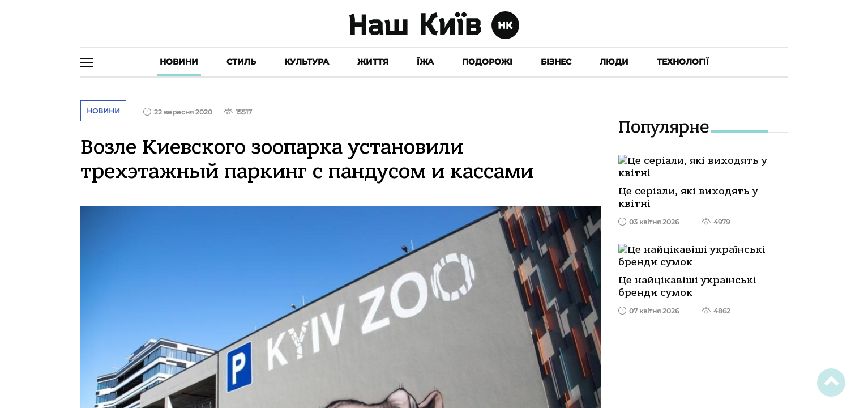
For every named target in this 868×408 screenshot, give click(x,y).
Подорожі (487, 62)
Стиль (241, 62)
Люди (614, 62)
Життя (373, 62)
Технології (683, 62)
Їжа (425, 62)
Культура (307, 62)
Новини (179, 62)
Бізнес (556, 62)
